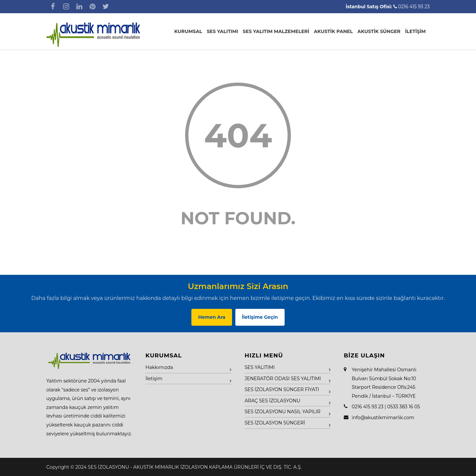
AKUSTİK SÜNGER (379, 31)
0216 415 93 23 (414, 7)
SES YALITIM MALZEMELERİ (276, 31)
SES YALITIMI (222, 31)
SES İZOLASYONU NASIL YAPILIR (282, 412)
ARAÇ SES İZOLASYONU (272, 401)
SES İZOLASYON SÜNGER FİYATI (282, 389)
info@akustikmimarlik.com (383, 418)
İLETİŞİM (415, 31)
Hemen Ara (212, 317)
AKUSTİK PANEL (333, 31)
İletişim (154, 379)
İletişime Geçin (260, 317)
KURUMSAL (188, 31)
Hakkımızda (159, 367)
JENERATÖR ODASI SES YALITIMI (283, 379)
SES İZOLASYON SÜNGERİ (275, 423)
